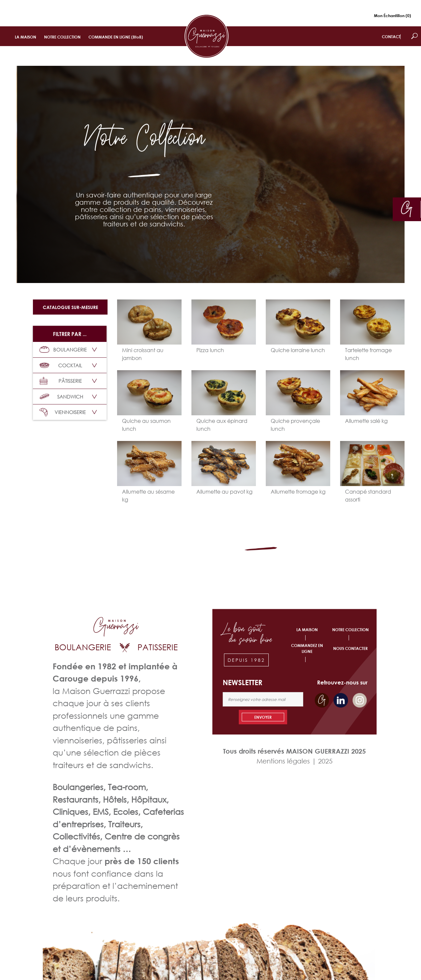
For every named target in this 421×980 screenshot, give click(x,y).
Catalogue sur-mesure (70, 307)
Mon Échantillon (393, 16)
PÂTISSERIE (61, 381)
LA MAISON (25, 37)
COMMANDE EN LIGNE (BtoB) (116, 37)
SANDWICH (61, 397)
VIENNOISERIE (63, 412)
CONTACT (391, 37)
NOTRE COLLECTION (62, 37)
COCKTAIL (61, 365)
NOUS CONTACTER (350, 648)
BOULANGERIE (63, 349)
